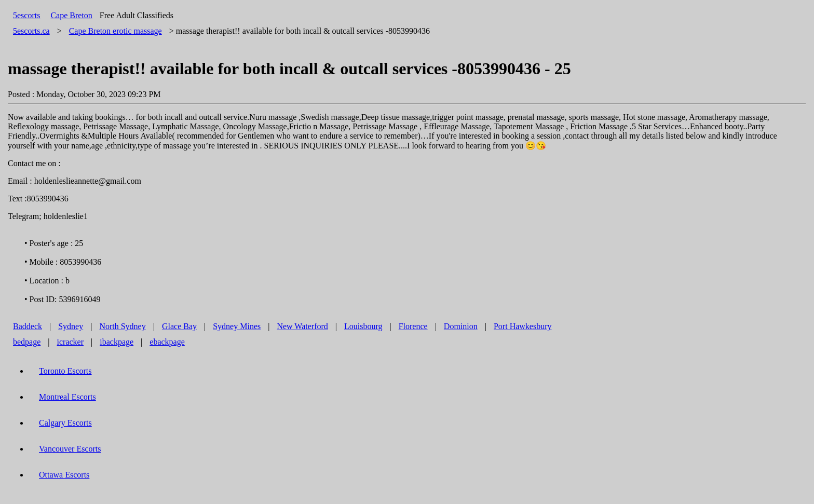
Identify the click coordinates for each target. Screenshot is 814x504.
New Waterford (302, 326)
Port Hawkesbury (523, 326)
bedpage (27, 342)
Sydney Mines (237, 326)
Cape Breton (71, 15)
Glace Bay (179, 326)
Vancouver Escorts (70, 449)
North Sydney (122, 326)
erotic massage (116, 31)
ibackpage (117, 342)
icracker (71, 342)
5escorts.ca (31, 31)
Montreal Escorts (67, 397)
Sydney (71, 326)
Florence (413, 326)
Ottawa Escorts (64, 475)
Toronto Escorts (65, 371)
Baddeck (28, 326)
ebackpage (167, 342)
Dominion (461, 326)
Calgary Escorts (65, 423)
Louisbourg (363, 326)
